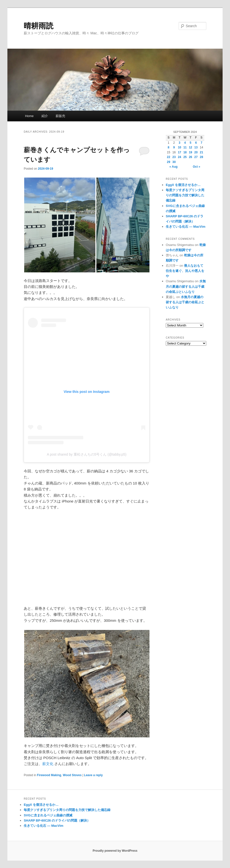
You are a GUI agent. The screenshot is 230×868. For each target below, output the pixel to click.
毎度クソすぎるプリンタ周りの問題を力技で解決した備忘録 (185, 195)
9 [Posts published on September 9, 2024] (174, 147)
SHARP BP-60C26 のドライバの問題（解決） (57, 820)
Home (29, 116)
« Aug (174, 167)
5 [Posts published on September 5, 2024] (191, 143)
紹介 (45, 116)
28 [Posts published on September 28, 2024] (201, 157)
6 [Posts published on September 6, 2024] (196, 143)
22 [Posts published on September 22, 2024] (169, 157)
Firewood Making (49, 775)
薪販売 (60, 116)
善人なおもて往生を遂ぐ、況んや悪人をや (185, 271)
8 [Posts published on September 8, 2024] (169, 147)
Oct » (197, 167)
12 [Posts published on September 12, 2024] (190, 147)
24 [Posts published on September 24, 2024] (179, 157)
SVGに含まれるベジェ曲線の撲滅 (48, 815)
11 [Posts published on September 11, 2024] (185, 147)
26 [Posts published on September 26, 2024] (190, 157)
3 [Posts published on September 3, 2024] (179, 143)
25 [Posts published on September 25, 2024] (185, 157)
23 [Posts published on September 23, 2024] (174, 157)
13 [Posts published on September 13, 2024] (196, 147)
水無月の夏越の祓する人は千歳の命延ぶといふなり (186, 286)
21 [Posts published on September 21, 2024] (201, 152)
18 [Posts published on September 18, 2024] (185, 152)
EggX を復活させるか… (183, 185)
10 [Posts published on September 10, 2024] (179, 147)
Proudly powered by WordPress (115, 851)
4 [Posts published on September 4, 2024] (185, 143)
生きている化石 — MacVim (186, 227)
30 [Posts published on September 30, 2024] (174, 162)
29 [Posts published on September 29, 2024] (169, 162)
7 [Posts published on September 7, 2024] (201, 143)
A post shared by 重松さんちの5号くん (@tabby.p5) (86, 454)
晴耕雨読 (39, 26)
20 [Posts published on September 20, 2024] (196, 152)
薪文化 (48, 764)
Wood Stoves (72, 775)
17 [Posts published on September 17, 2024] (179, 152)
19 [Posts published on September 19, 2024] (190, 152)
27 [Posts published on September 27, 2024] (196, 157)
